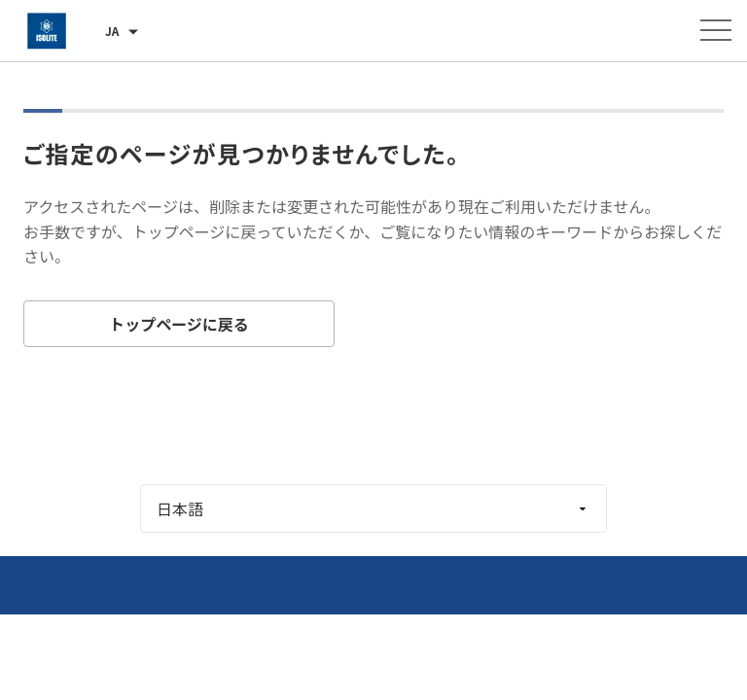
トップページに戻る (179, 324)
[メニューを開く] (716, 30)
